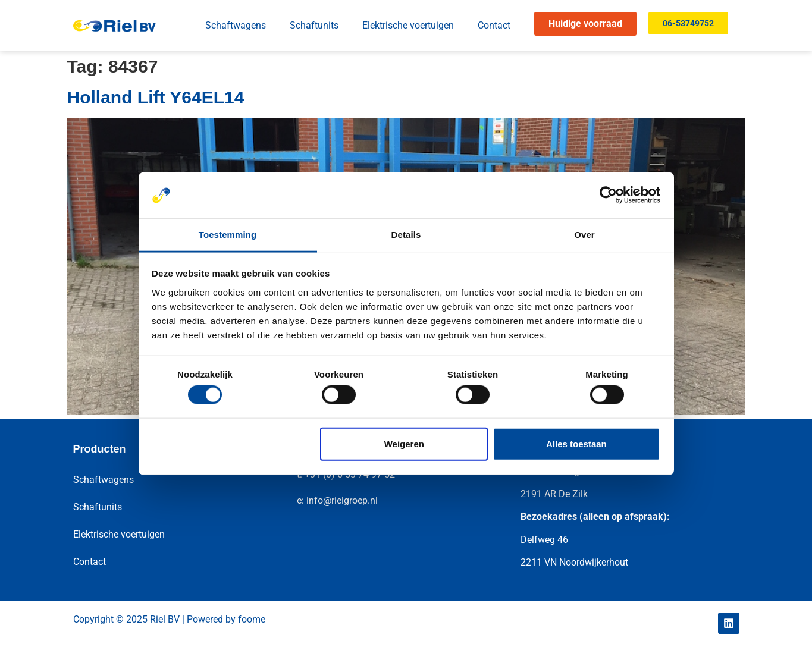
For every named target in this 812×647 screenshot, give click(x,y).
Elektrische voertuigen (408, 25)
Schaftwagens (236, 25)
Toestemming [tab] (228, 235)
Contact (494, 25)
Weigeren (404, 443)
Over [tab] (584, 235)
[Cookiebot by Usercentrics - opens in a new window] (608, 195)
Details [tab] (406, 235)
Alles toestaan (576, 443)
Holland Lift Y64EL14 (156, 97)
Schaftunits (314, 25)
